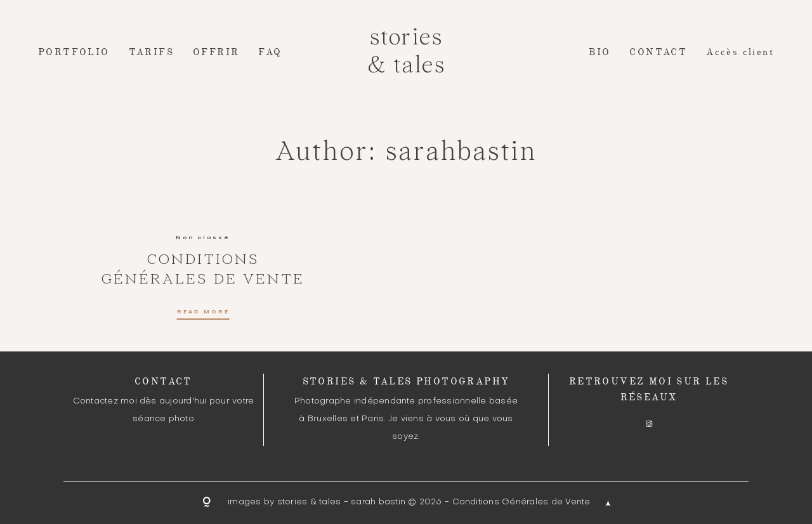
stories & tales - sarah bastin (341, 502)
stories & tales (406, 52)
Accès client (740, 52)
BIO (599, 52)
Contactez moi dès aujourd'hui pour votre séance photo (164, 410)
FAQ (270, 52)
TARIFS (151, 52)
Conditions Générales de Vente (521, 502)
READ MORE (203, 312)
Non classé (203, 237)
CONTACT (658, 52)
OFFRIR (216, 52)
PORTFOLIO (74, 52)
